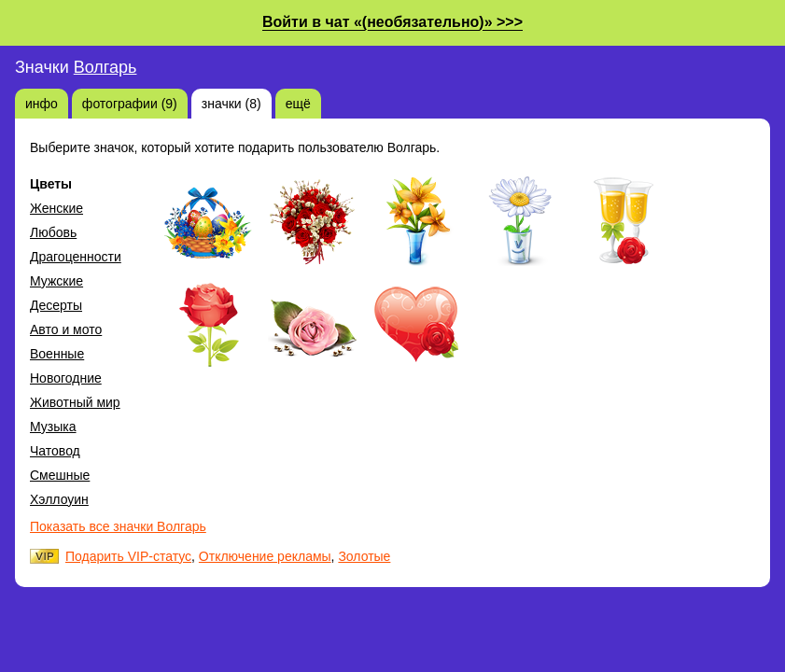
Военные (57, 354)
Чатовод (55, 451)
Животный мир (75, 402)
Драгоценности (76, 257)
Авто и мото (66, 329)
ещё (298, 104)
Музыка (53, 427)
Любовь (53, 232)
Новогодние (66, 378)
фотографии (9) (130, 104)
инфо (42, 104)
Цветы (51, 184)
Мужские (56, 281)
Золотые (364, 556)
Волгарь (105, 67)
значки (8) (231, 104)
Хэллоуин (59, 499)
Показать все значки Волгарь (118, 526)
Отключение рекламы (265, 556)
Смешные (60, 475)
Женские (56, 208)
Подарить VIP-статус (128, 556)
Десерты (56, 305)
